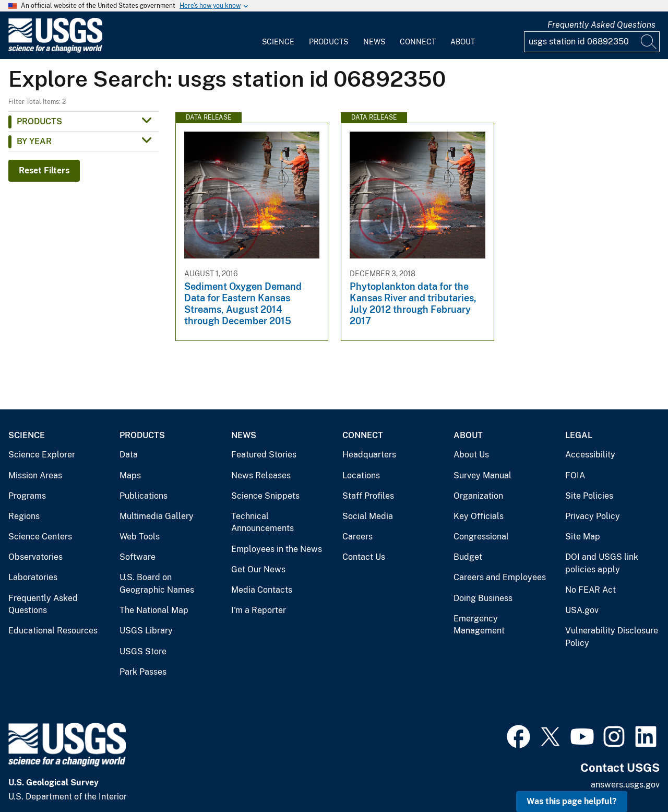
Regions (24, 516)
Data (129, 455)
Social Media (368, 516)
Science (278, 42)
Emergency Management (479, 625)
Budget (468, 557)
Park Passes (143, 672)
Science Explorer (42, 455)
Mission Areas (35, 475)
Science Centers (40, 537)
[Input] (592, 42)
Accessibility (590, 455)
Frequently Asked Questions (601, 25)
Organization (478, 496)
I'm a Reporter (259, 610)
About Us (471, 455)
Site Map (583, 537)
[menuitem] (278, 36)
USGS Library (146, 631)
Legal (579, 435)
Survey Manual (482, 475)
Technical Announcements (263, 522)
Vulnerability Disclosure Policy (612, 637)
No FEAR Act (591, 590)
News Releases (261, 475)
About (463, 42)
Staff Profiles (368, 496)
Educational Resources (53, 631)
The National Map (154, 610)
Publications (144, 496)
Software (138, 557)
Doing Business (483, 598)
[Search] (649, 42)
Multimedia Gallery (157, 516)
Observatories (35, 557)
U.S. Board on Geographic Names (157, 584)
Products (329, 42)
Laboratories (33, 577)
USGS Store (143, 651)
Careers (357, 537)
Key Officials (479, 516)
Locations (361, 475)
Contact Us (364, 557)
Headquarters (369, 455)
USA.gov (582, 610)
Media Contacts (262, 590)
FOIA (575, 475)
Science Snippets (265, 496)
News (374, 42)
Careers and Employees (500, 577)
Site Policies (589, 496)
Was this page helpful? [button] (572, 801)
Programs (27, 496)
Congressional (481, 537)
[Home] (55, 50)
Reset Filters (44, 170)
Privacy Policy (593, 516)
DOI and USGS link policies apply (602, 563)
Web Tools (140, 537)
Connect (418, 42)
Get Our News (258, 569)
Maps (130, 475)
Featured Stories (264, 455)
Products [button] (39, 121)
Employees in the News (277, 549)
